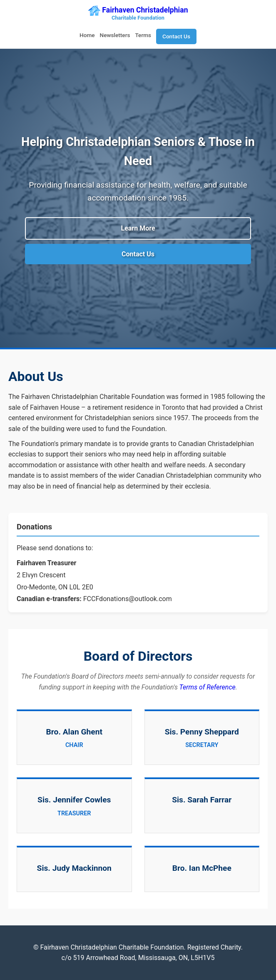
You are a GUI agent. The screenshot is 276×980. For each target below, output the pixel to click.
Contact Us (176, 36)
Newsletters (115, 35)
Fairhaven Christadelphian (138, 14)
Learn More (138, 228)
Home (87, 35)
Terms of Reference (208, 687)
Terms (143, 35)
